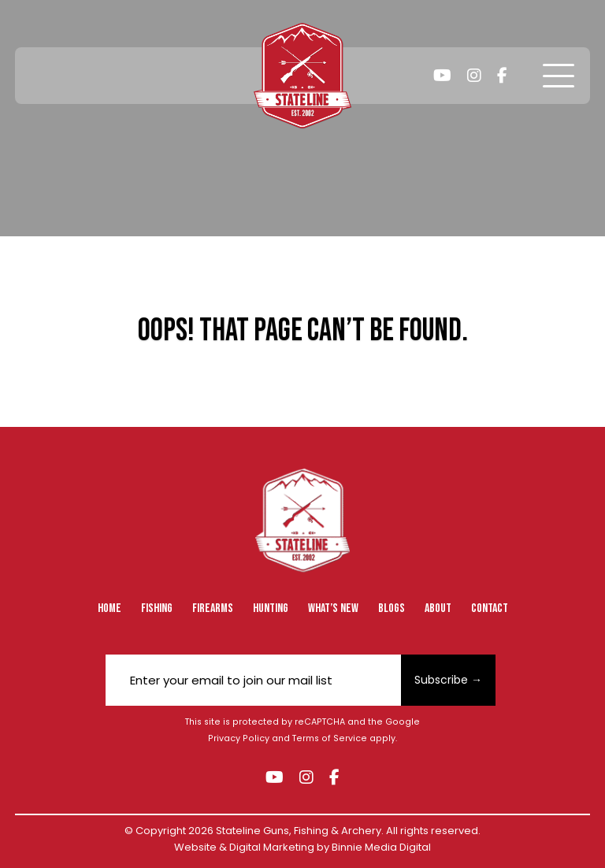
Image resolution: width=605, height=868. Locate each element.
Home (109, 608)
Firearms (213, 608)
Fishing (157, 608)
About (438, 608)
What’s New (333, 608)
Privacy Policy (239, 738)
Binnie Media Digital (381, 847)
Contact (490, 608)
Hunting (271, 608)
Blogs (392, 608)
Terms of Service (330, 738)
